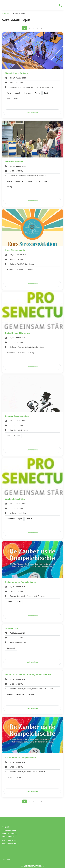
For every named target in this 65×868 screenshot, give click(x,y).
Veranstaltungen (19, 14)
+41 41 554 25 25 (9, 841)
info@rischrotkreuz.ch (10, 844)
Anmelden (6, 860)
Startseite (6, 14)
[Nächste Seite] (41, 28)
